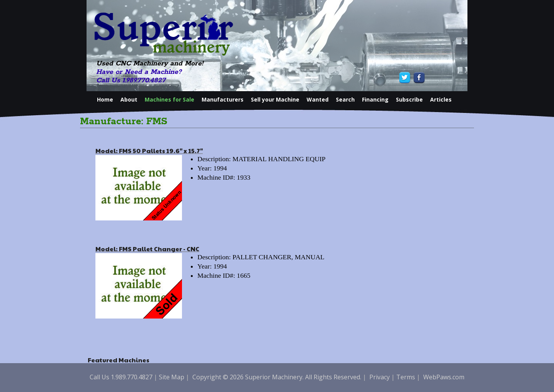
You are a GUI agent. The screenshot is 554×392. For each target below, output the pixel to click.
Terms (406, 377)
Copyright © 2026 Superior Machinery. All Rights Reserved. (277, 377)
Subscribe (409, 99)
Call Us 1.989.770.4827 (131, 80)
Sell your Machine (275, 99)
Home (105, 99)
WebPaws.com (444, 377)
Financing (375, 99)
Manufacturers (223, 99)
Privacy (380, 377)
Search (345, 99)
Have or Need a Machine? (139, 72)
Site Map (172, 377)
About (129, 99)
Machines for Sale (169, 99)
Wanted (318, 99)
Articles (441, 99)
